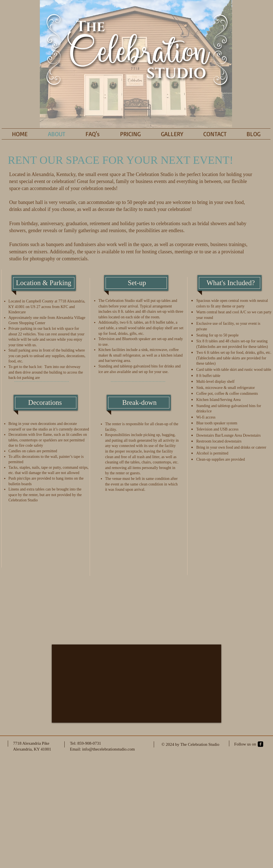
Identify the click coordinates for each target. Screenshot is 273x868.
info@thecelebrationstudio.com (109, 749)
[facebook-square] (260, 744)
